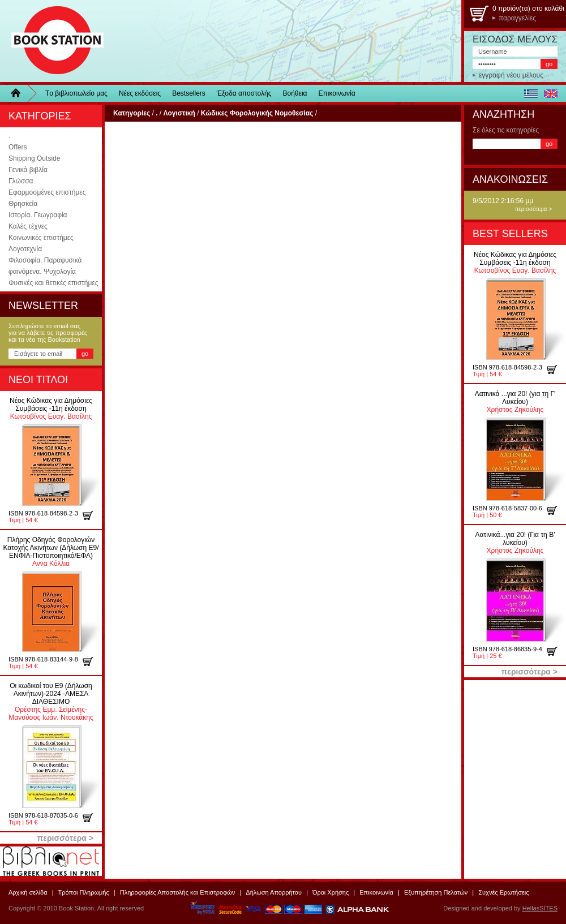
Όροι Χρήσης (331, 892)
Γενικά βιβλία (28, 170)
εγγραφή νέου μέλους (511, 75)
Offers (18, 147)
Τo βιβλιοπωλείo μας (76, 93)
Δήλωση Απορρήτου (274, 892)
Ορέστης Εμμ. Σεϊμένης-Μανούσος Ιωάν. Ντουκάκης (51, 702)
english (550, 93)
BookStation (52, 41)
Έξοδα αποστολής (244, 93)
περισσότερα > (533, 209)
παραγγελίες (517, 18)
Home (20, 93)
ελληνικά (531, 93)
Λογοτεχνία (25, 249)
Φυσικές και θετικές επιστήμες (53, 283)
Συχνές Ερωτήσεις (503, 892)
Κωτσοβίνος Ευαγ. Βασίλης (51, 409)
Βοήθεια (295, 93)
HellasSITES (540, 908)
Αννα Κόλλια (51, 552)
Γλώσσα (21, 181)
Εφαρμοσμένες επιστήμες (47, 192)
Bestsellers (189, 93)
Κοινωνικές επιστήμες (41, 238)
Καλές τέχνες (28, 226)
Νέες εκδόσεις (140, 93)
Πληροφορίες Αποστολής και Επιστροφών (178, 892)
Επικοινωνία (337, 93)
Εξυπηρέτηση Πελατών (436, 892)
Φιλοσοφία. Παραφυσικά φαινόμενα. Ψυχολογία (45, 266)
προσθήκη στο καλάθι (92, 515)
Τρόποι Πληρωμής (84, 892)
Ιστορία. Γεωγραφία (38, 215)
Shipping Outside (34, 158)
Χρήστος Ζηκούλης (515, 402)
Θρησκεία (23, 204)
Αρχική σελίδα (28, 892)
